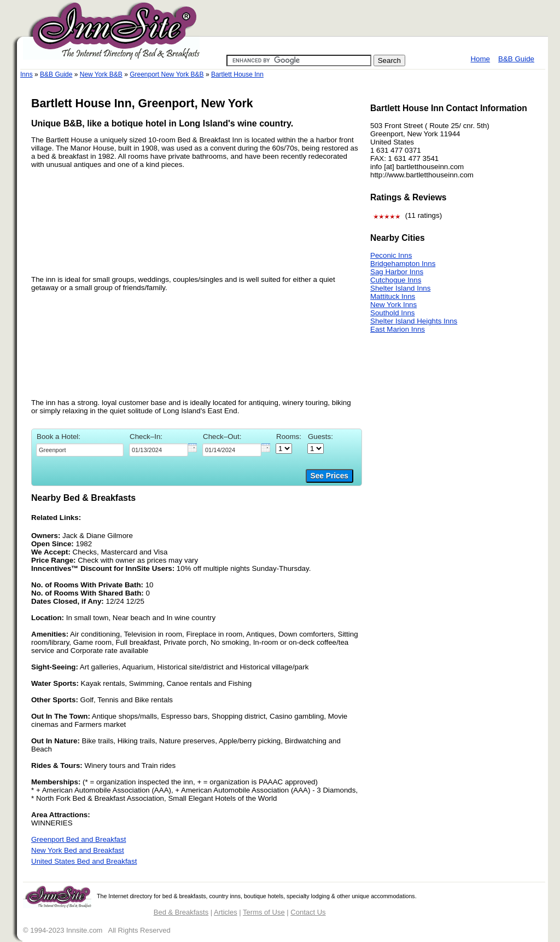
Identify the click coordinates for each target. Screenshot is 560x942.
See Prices (329, 476)
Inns (27, 74)
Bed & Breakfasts (181, 912)
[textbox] (80, 450)
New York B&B (101, 74)
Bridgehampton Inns (403, 264)
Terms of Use (264, 912)
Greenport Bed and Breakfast (78, 839)
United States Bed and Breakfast (84, 861)
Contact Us (308, 912)
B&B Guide (516, 59)
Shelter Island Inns (400, 288)
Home (480, 59)
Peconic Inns (391, 255)
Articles (226, 912)
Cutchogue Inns (396, 280)
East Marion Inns (398, 329)
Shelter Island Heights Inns (414, 321)
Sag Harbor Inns (397, 272)
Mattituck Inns (393, 296)
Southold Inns (393, 313)
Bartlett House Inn (237, 74)
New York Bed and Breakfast (78, 850)
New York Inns (393, 305)
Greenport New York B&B (167, 74)
